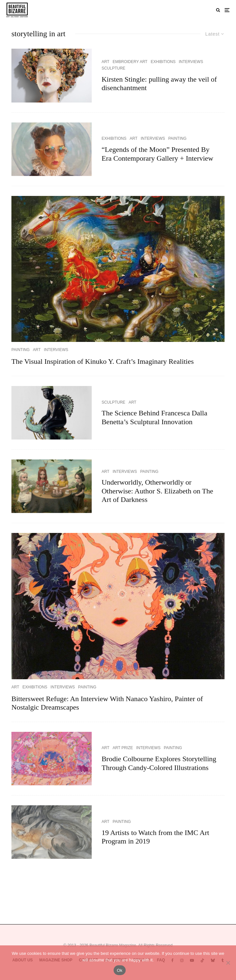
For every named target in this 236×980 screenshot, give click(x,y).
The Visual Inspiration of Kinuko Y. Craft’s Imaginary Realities (103, 361)
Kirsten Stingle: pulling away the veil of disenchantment (159, 83)
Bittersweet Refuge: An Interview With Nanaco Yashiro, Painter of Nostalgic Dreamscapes (107, 703)
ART (105, 62)
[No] (228, 963)
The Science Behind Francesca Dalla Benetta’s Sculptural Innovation (154, 417)
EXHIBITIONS (163, 62)
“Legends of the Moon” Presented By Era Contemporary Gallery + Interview (157, 154)
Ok (120, 970)
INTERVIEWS (191, 62)
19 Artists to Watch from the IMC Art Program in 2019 (155, 837)
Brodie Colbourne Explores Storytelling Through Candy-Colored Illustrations (159, 763)
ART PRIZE (123, 748)
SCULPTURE (113, 68)
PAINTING (177, 138)
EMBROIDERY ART (130, 62)
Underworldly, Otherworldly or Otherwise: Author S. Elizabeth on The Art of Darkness (157, 491)
